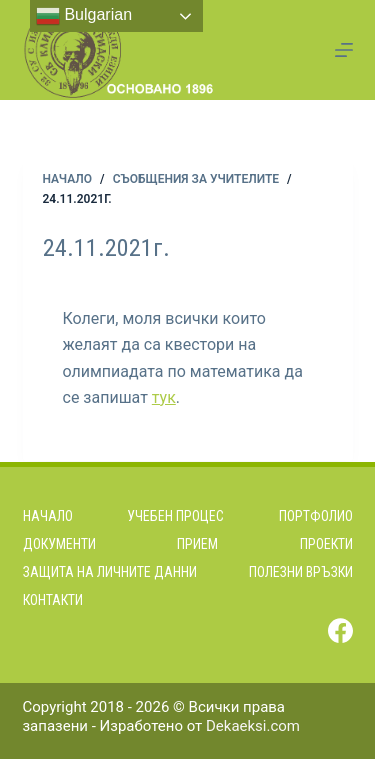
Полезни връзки (301, 572)
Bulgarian (84, 16)
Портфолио (316, 516)
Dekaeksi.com (253, 726)
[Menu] (344, 50)
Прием (197, 544)
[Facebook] (340, 630)
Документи (59, 544)
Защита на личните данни (110, 572)
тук (164, 397)
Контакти (53, 600)
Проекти (326, 544)
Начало (48, 516)
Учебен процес (175, 516)
